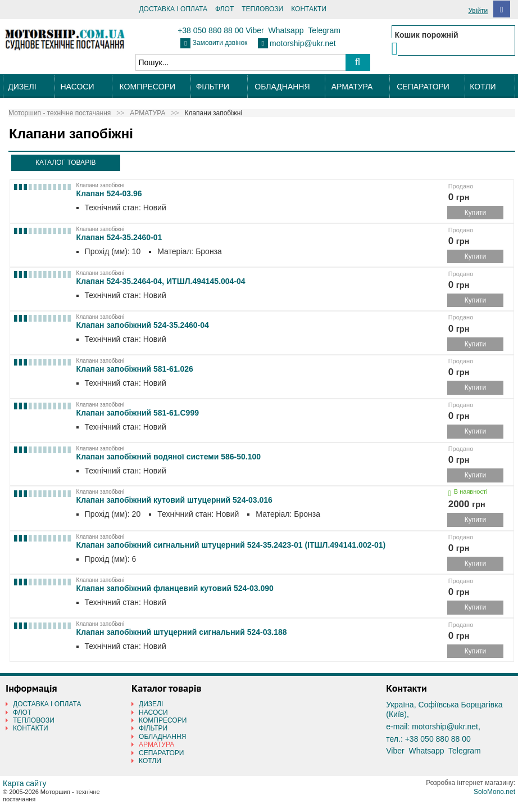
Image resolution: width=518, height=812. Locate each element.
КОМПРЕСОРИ (147, 87)
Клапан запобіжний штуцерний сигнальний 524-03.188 (182, 632)
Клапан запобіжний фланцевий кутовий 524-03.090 (175, 588)
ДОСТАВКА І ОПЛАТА (173, 9)
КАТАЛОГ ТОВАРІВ (65, 163)
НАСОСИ (77, 87)
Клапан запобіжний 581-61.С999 (138, 413)
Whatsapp (286, 30)
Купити (475, 213)
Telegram (324, 30)
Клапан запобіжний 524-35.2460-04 (143, 325)
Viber (255, 30)
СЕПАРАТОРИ (423, 87)
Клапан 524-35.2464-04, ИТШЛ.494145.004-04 (161, 281)
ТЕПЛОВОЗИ (262, 9)
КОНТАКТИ (309, 9)
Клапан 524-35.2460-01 (119, 237)
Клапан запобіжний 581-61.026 (135, 369)
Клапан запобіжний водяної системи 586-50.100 (169, 457)
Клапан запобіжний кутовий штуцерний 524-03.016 (174, 500)
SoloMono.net (494, 792)
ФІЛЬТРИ (213, 87)
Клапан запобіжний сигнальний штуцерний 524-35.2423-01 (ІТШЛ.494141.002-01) (231, 545)
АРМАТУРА (352, 87)
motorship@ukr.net (303, 43)
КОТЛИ (483, 87)
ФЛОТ (224, 9)
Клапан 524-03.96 (109, 193)
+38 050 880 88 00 (210, 30)
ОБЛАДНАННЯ (282, 87)
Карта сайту (25, 783)
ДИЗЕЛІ (22, 87)
